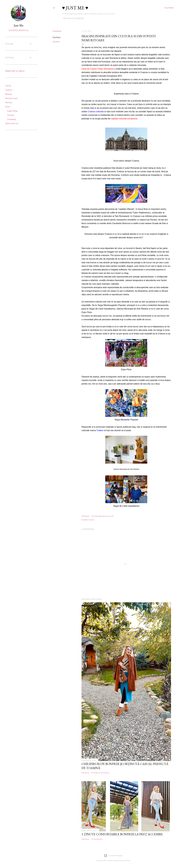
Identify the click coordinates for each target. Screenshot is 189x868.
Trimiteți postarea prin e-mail (102, 516)
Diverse (56, 42)
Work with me (12, 123)
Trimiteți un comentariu (100, 773)
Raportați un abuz (15, 71)
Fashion (9, 90)
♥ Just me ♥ (75, 8)
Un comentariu (97, 839)
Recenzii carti (11, 98)
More (8, 107)
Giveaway (11, 119)
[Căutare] (169, 8)
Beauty (9, 94)
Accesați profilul (19, 30)
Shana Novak (125, 860)
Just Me (19, 25)
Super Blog (12, 111)
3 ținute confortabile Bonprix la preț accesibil (122, 834)
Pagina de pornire (73, 18)
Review (9, 103)
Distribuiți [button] (57, 31)
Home (8, 86)
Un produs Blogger (113, 856)
